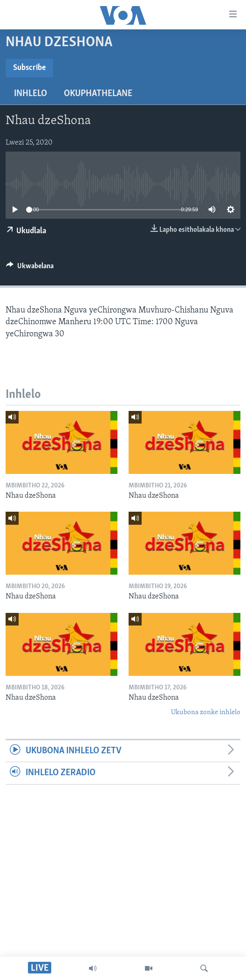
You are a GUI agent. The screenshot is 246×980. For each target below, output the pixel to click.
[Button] (30, 268)
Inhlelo (31, 94)
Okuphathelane (98, 94)
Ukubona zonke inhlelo (206, 712)
